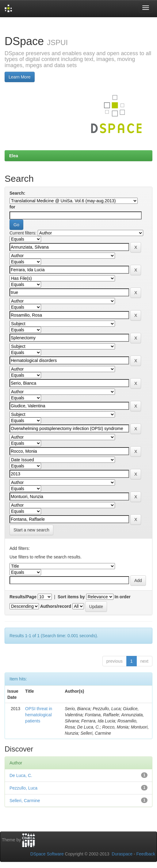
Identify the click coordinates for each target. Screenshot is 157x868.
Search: (17, 193)
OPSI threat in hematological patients (39, 715)
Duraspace (122, 854)
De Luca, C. (21, 775)
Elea (14, 156)
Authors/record (56, 606)
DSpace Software (47, 854)
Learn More (20, 77)
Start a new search (31, 530)
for (12, 207)
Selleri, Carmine (25, 801)
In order (123, 597)
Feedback (146, 854)
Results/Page (23, 597)
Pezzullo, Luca (23, 788)
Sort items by (71, 597)
